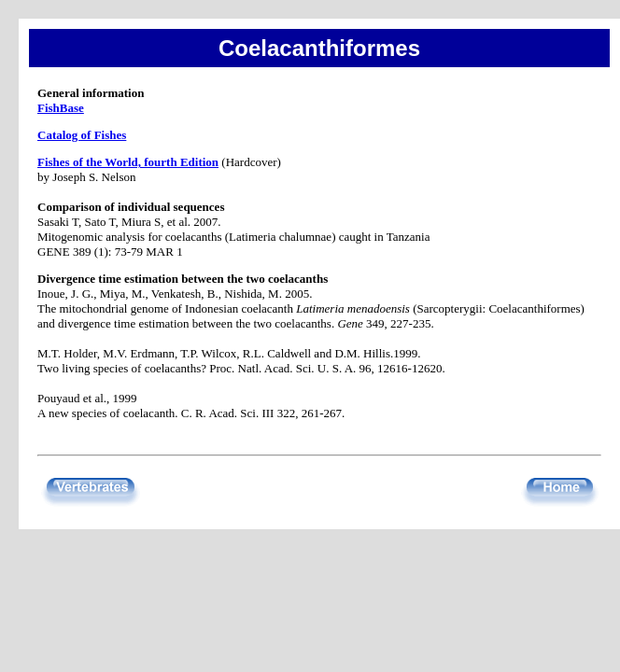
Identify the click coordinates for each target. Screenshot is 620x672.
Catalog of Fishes (82, 135)
